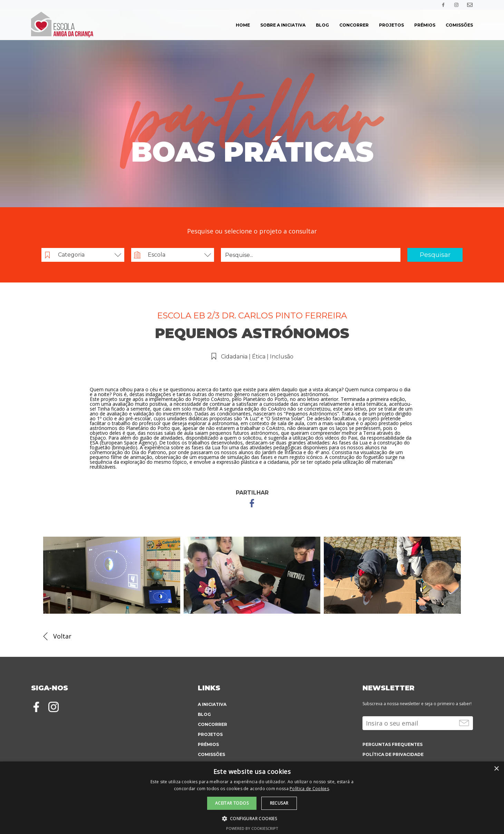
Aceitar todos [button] (232, 803)
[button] (252, 818)
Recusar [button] (279, 803)
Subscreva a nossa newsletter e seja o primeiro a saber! (417, 704)
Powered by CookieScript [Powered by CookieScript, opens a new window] (252, 828)
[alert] (252, 798)
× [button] (496, 769)
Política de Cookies (309, 789)
